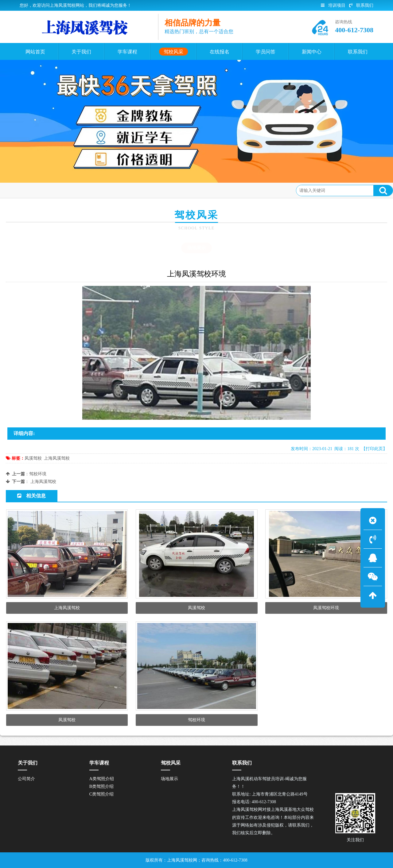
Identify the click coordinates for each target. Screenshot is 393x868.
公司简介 (26, 779)
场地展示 (77, 190)
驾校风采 (52, 190)
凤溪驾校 (33, 458)
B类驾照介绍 (101, 786)
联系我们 (361, 5)
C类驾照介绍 (101, 794)
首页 (31, 190)
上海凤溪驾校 (57, 458)
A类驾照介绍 (102, 779)
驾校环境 (38, 474)
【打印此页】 (374, 449)
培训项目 (333, 5)
